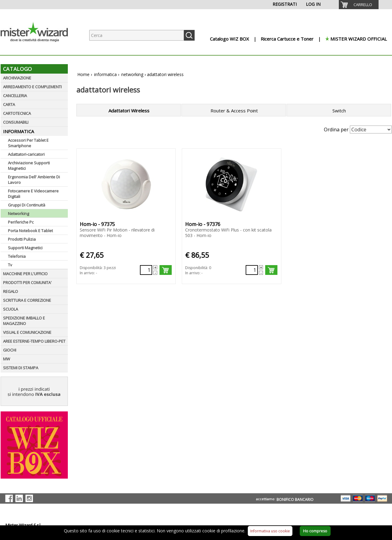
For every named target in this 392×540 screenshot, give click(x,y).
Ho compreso (315, 531)
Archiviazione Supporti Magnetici (29, 166)
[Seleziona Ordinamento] (371, 130)
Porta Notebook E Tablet (30, 231)
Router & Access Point (234, 111)
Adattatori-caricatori (26, 154)
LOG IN (313, 4)
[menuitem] (359, 5)
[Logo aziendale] (39, 49)
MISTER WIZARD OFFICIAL (359, 39)
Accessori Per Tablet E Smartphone (28, 143)
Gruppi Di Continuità (27, 205)
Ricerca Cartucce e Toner (287, 39)
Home (83, 74)
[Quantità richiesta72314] (146, 270)
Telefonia (17, 256)
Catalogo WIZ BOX (229, 39)
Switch (339, 111)
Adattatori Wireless (129, 111)
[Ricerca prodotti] (137, 35)
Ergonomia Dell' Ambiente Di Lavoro (34, 180)
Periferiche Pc (21, 222)
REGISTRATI (285, 4)
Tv (10, 265)
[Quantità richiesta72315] (252, 270)
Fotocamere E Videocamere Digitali (33, 194)
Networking (18, 213)
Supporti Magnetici (25, 248)
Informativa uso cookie (270, 531)
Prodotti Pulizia (22, 239)
